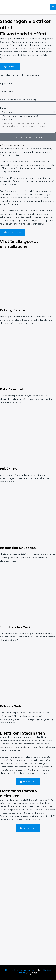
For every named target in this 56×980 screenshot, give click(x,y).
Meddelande (7, 119)
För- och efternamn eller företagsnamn (20, 75)
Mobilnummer (7, 92)
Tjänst (3, 108)
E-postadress (7, 83)
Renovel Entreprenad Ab (20, 970)
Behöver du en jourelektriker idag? (20, 116)
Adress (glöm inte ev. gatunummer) (18, 100)
